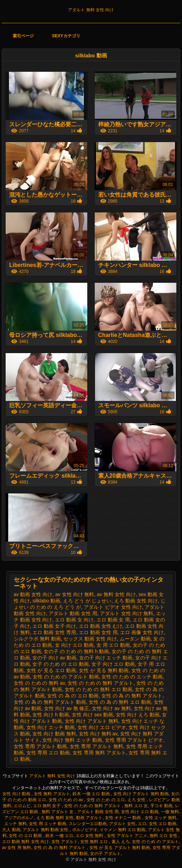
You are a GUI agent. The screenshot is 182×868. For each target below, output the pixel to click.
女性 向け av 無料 (111, 708)
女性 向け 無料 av (98, 734)
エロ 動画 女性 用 (98, 632)
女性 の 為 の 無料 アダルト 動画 (50, 702)
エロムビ (22, 806)
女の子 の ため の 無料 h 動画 (76, 651)
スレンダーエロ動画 (88, 824)
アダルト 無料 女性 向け (91, 10)
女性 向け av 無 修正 (67, 708)
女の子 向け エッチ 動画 (106, 658)
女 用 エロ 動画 (113, 645)
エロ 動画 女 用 (113, 620)
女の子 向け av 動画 (54, 658)
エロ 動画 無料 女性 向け (26, 842)
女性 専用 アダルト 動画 (40, 746)
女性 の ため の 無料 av (39, 683)
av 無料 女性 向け (116, 594)
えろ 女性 (137, 800)
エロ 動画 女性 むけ (101, 626)
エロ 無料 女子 (48, 806)
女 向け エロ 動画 (74, 645)
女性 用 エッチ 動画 (48, 824)
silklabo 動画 (46, 601)
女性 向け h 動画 (51, 715)
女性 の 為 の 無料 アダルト (132, 696)
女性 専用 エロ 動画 (48, 753)
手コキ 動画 (161, 806)
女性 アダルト (65, 842)
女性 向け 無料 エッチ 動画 (72, 740)
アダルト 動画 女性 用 (73, 613)
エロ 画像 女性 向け (142, 632)
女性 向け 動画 (17, 794)
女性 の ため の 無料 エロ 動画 (98, 689)
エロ (142, 824)
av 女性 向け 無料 (75, 594)
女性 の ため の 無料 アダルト (101, 683)
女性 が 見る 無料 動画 (104, 670)
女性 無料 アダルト (52, 794)
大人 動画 (11, 830)
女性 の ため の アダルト (155, 842)
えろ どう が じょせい (87, 601)
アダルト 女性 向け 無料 (127, 613)
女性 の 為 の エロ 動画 (73, 696)
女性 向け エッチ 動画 (51, 727)
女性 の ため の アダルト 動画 (66, 677)
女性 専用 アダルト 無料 (96, 746)
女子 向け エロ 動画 (113, 664)
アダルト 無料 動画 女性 (46, 830)
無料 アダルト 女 (58, 812)
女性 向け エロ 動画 (140, 812)
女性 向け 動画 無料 (54, 734)
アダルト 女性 (122, 824)
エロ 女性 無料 (90, 836)
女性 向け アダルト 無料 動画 (141, 794)
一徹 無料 (170, 812)
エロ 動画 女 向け (74, 620)
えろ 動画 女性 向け (136, 601)
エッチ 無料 (15, 824)
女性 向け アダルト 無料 (92, 721)
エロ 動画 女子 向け (54, 626)
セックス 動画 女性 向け (90, 639)
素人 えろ (121, 842)
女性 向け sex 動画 (92, 715)
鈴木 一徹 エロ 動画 (92, 794)
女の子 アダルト (105, 854)
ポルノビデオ (85, 830)
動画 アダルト (89, 818)
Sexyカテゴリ (66, 36)
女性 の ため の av (66, 800)
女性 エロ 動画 (163, 824)
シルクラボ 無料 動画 (37, 639)
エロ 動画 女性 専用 (54, 632)
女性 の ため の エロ (106, 800)
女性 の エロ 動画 (26, 836)
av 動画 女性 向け (33, 594)
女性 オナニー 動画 (124, 818)
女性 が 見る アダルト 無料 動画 (120, 848)
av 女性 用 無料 (16, 848)
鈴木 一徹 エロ (59, 836)
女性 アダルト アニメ (127, 836)
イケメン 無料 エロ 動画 (123, 830)
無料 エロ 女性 (164, 836)
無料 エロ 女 (136, 806)
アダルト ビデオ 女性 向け (113, 607)
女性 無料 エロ (95, 842)
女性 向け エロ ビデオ (102, 727)
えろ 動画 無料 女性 (55, 818)
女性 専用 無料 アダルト (99, 753)
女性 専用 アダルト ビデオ (134, 740)
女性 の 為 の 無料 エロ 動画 (120, 702)
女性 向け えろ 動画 (138, 715)
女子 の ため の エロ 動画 (60, 664)
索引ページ (23, 36)
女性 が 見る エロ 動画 (51, 670)
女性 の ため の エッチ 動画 (132, 677)
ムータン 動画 (135, 639)
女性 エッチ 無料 (161, 818)
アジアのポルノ (19, 818)
